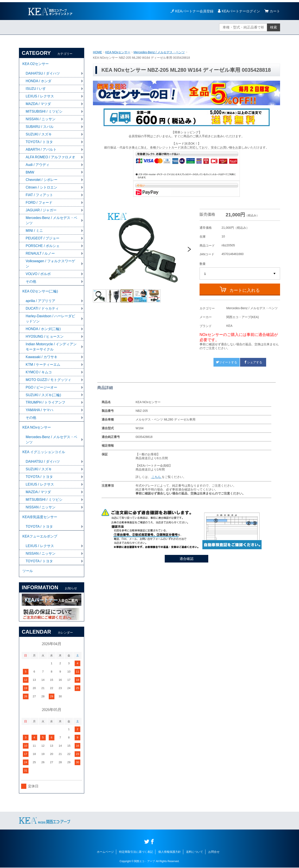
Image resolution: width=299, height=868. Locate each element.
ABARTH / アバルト (41, 149)
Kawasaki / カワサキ (42, 357)
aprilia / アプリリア (40, 301)
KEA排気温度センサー (40, 517)
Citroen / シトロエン (41, 188)
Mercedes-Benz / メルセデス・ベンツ (159, 52)
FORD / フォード (39, 203)
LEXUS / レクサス (40, 96)
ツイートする (227, 362)
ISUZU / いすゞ (38, 89)
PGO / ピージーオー (41, 388)
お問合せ (214, 852)
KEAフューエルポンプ (40, 537)
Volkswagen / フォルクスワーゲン (50, 264)
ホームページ (105, 852)
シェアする (253, 362)
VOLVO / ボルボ (38, 274)
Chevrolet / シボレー (42, 180)
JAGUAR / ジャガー (41, 210)
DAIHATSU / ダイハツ (43, 73)
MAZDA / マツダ (38, 104)
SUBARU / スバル (40, 127)
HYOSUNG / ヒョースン (45, 337)
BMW (30, 172)
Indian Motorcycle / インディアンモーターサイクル (51, 347)
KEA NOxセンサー (118, 52)
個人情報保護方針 (170, 852)
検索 (274, 27)
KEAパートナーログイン (241, 11)
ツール (28, 571)
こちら (156, 477)
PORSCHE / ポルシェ (43, 246)
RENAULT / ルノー (40, 254)
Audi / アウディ (38, 165)
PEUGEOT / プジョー (43, 238)
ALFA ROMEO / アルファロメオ (50, 157)
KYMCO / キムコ (39, 372)
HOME (97, 52)
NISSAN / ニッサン (41, 119)
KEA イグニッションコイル (44, 452)
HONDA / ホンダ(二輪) (43, 329)
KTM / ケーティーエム (43, 365)
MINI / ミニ (34, 231)
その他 (31, 282)
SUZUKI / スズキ (39, 134)
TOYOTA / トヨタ (39, 142)
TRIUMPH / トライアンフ (45, 403)
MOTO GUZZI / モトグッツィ (48, 380)
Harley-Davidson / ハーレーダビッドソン (50, 319)
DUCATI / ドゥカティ (42, 309)
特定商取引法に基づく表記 (136, 852)
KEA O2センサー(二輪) (40, 291)
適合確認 (186, 559)
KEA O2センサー (36, 64)
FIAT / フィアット (39, 195)
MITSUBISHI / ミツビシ (44, 111)
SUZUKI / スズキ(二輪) (43, 395)
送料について (195, 852)
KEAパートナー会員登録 (194, 11)
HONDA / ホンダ (39, 81)
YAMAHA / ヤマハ (39, 410)
